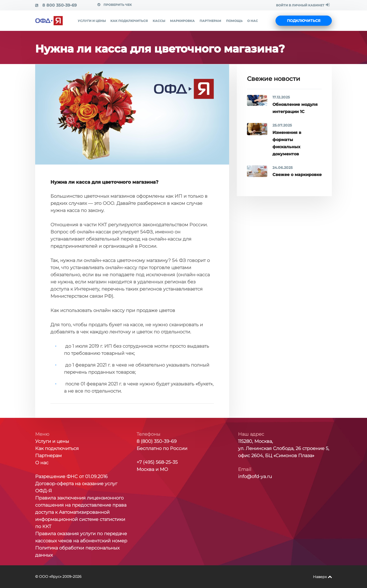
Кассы (159, 21)
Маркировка (182, 21)
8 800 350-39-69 (56, 5)
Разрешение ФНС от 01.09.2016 (71, 477)
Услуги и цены (92, 21)
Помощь (234, 21)
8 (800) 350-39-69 (157, 441)
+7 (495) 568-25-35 (157, 462)
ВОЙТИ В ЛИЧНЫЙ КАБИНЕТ (303, 5)
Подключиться (304, 21)
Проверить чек (115, 5)
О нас (253, 21)
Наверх (320, 577)
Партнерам (210, 21)
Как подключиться (129, 21)
